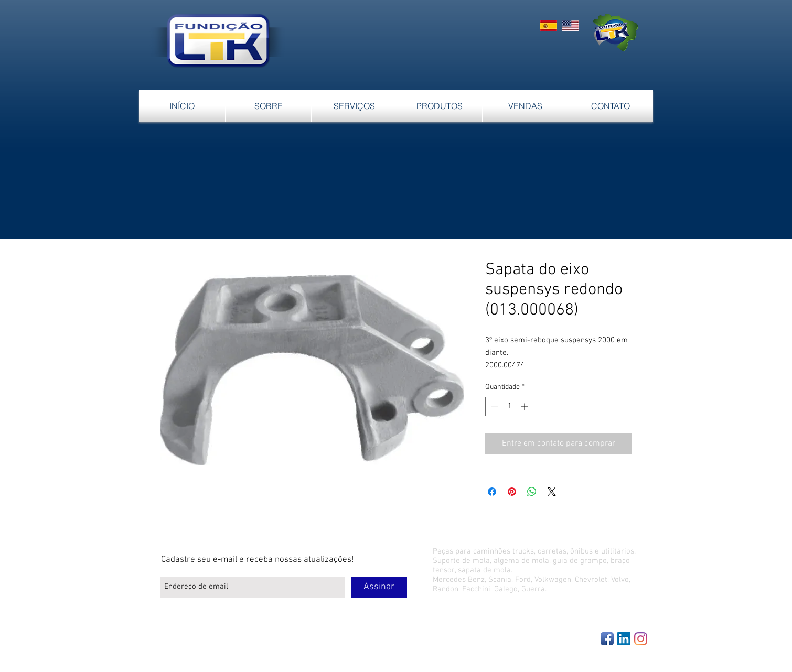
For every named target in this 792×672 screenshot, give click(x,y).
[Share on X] (552, 492)
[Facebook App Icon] (607, 639)
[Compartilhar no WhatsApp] (532, 492)
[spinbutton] (509, 407)
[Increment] (525, 407)
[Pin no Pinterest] (512, 492)
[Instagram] (641, 639)
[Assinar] (379, 587)
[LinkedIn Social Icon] (624, 639)
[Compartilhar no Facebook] (492, 492)
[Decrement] (493, 407)
